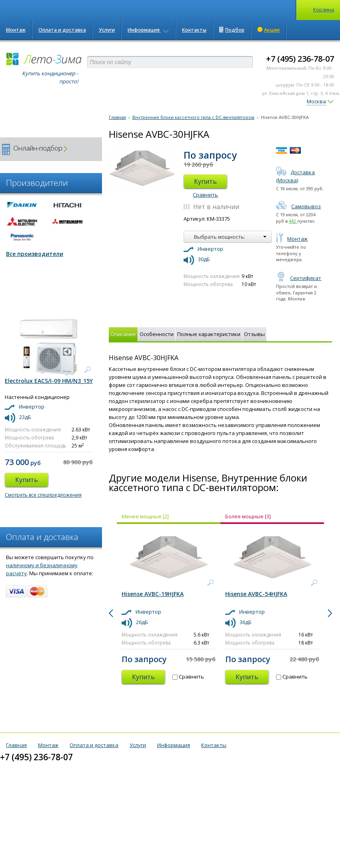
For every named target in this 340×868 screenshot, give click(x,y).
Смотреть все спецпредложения (43, 495)
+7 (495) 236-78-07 (300, 59)
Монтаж (16, 30)
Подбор (232, 30)
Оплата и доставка (62, 30)
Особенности (157, 334)
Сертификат (299, 278)
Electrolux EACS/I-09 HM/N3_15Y (49, 381)
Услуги (107, 30)
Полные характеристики (209, 334)
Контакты (194, 30)
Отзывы (254, 334)
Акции (268, 30)
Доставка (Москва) (295, 176)
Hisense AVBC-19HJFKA (153, 594)
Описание (123, 334)
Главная (117, 117)
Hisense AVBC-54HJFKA (256, 594)
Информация (148, 30)
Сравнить (205, 195)
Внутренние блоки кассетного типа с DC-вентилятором (193, 117)
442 (293, 221)
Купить (205, 181)
